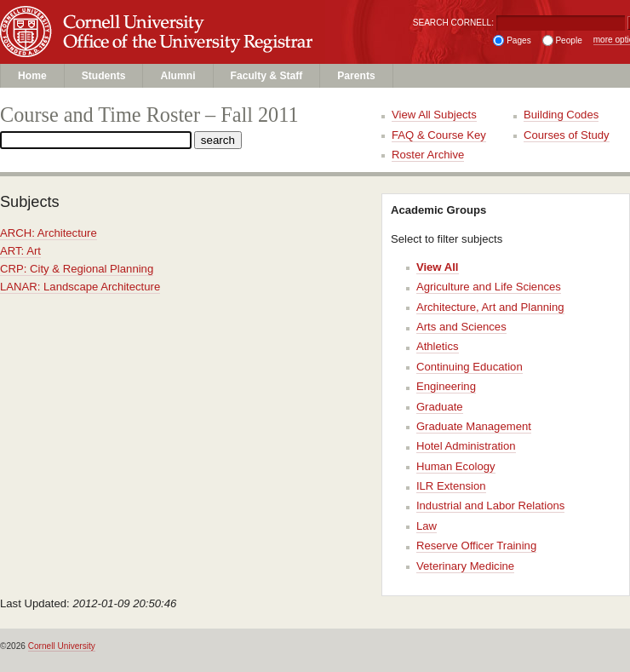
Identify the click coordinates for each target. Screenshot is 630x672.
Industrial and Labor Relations (490, 505)
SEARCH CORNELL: (453, 23)
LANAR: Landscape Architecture (80, 287)
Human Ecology (456, 466)
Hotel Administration (466, 446)
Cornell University (195, 16)
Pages (519, 40)
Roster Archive (428, 155)
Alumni (178, 76)
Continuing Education (470, 367)
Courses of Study (567, 135)
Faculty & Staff (267, 76)
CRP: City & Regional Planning (77, 269)
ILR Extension (451, 486)
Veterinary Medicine (465, 566)
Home (32, 76)
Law (427, 526)
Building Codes (561, 115)
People (568, 40)
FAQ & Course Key (439, 135)
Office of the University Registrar (195, 48)
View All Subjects (434, 115)
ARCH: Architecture (49, 233)
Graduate (440, 407)
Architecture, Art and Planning (490, 307)
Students (104, 76)
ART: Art (20, 251)
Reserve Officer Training (476, 546)
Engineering (446, 386)
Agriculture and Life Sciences (489, 287)
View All (438, 267)
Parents (356, 76)
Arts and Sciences (461, 327)
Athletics (438, 346)
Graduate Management (474, 426)
